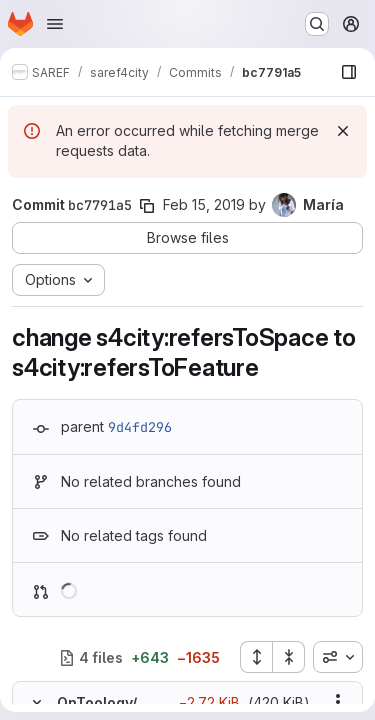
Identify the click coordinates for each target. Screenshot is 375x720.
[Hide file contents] (37, 702)
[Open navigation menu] (55, 24)
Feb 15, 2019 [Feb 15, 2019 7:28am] (204, 204)
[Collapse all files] (289, 657)
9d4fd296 (140, 427)
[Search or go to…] (317, 24)
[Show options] (338, 702)
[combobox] (338, 657)
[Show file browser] (349, 72)
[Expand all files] (256, 657)
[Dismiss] (343, 131)
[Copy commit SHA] (147, 206)
